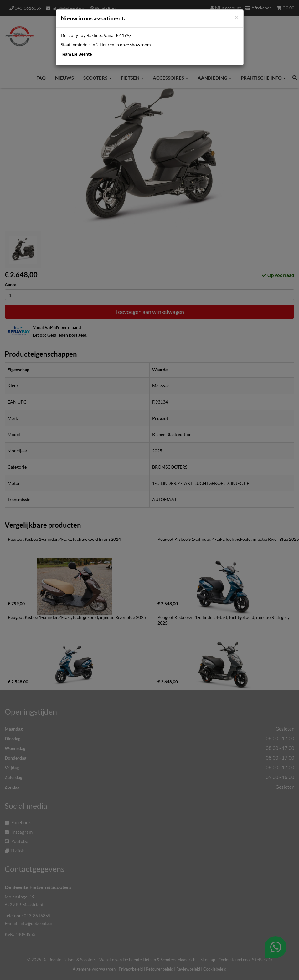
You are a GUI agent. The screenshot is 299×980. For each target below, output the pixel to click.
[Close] (237, 17)
